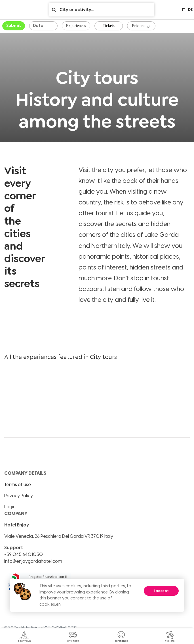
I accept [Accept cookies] (161, 591)
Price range (141, 26)
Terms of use (18, 485)
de (190, 10)
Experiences (76, 26)
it (184, 10)
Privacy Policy (19, 496)
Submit (14, 26)
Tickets (109, 26)
